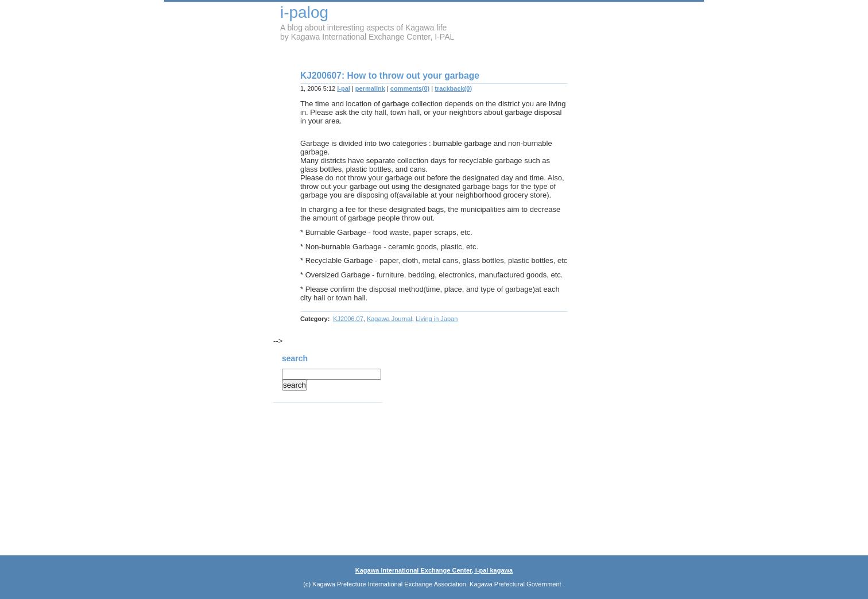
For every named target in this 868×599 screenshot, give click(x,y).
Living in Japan (437, 319)
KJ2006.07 (348, 319)
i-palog (304, 12)
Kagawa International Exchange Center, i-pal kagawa (434, 570)
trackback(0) (453, 88)
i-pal (344, 88)
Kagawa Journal (390, 319)
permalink (370, 88)
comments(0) (410, 88)
